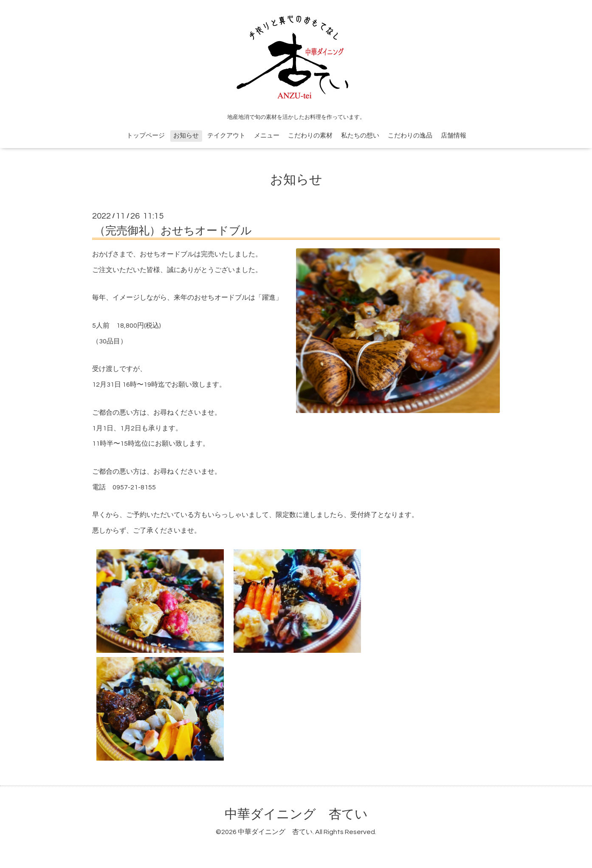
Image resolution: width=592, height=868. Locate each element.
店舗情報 (454, 136)
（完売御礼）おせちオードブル (173, 231)
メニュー (267, 136)
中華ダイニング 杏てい (296, 814)
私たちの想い (360, 136)
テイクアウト (226, 136)
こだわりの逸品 (410, 136)
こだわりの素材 (310, 136)
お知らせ (186, 136)
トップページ (146, 136)
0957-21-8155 (134, 487)
